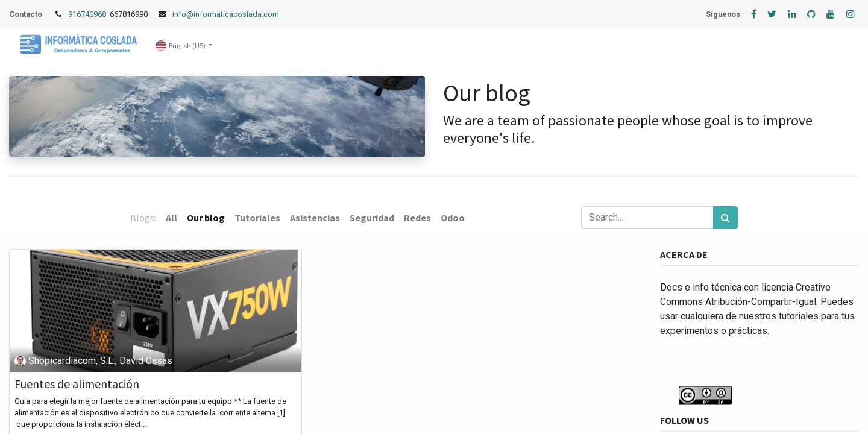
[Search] (725, 218)
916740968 (88, 14)
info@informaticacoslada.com (226, 14)
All (171, 218)
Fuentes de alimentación (77, 384)
